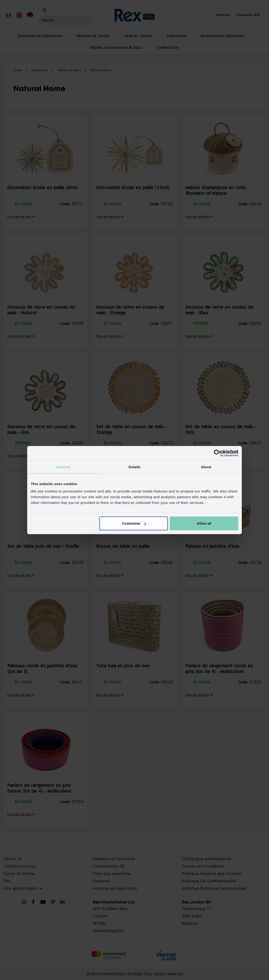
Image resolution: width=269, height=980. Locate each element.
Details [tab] (134, 467)
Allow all (204, 523)
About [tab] (206, 467)
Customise (134, 523)
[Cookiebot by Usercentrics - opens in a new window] (217, 453)
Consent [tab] (63, 467)
